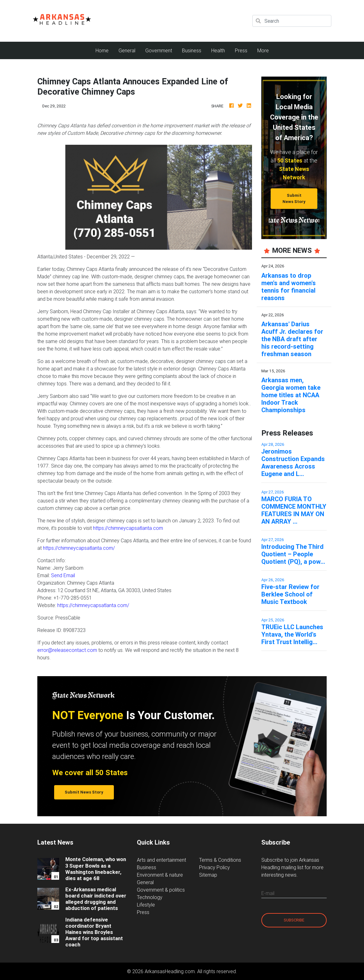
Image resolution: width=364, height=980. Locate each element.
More (263, 50)
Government (159, 50)
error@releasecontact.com (67, 650)
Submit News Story (294, 198)
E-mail (268, 893)
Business (192, 50)
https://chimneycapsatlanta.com (128, 528)
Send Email (63, 575)
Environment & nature (160, 875)
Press (241, 50)
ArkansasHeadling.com (170, 971)
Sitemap (208, 875)
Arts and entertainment (161, 860)
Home (105, 50)
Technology (150, 897)
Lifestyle (146, 905)
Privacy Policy (215, 867)
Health (218, 50)
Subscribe (294, 920)
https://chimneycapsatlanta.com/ (79, 548)
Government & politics (161, 890)
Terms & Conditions (220, 860)
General (127, 50)
